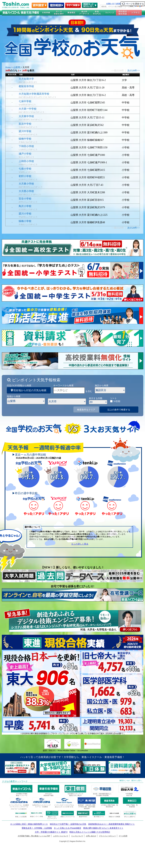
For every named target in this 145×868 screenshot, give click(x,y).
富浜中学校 (25, 124)
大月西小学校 (26, 191)
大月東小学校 (26, 184)
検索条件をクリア (86, 410)
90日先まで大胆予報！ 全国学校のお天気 (68, 824)
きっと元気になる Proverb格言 (68, 828)
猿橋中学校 (25, 139)
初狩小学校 (25, 176)
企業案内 (119, 4)
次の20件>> (133, 71)
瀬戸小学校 (25, 154)
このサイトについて (61, 836)
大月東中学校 (26, 116)
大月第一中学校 (28, 109)
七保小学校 (25, 169)
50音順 (117, 401)
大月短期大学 (26, 79)
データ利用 (123, 836)
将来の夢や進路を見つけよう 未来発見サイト (103, 828)
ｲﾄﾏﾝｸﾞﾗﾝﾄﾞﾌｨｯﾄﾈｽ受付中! (19, 809)
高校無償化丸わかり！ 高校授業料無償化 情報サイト (111, 824)
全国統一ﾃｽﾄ (110, 4)
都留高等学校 (26, 86)
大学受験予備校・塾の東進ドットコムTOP (34, 836)
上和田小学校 (26, 161)
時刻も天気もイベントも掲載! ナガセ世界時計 (90, 832)
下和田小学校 (26, 146)
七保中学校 (25, 101)
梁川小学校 (25, 214)
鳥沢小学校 (25, 206)
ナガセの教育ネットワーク (15, 781)
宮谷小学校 (25, 199)
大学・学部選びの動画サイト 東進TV (51, 832)
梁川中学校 (25, 131)
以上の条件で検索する (119, 410)
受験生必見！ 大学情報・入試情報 (37, 828)
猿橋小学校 (25, 221)
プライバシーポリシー (107, 836)
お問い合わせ (91, 836)
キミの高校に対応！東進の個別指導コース (29, 824)
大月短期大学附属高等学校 (34, 94)
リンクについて (77, 836)
